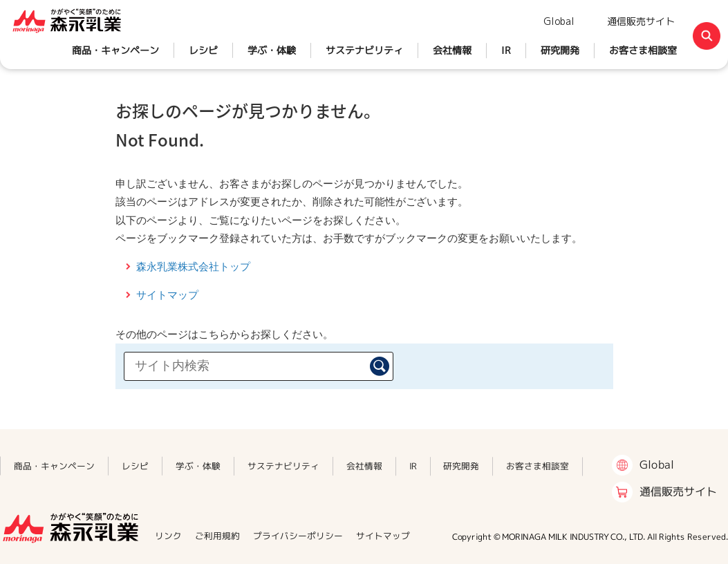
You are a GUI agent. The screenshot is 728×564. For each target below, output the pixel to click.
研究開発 (560, 50)
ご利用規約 (217, 536)
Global (559, 21)
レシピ (203, 50)
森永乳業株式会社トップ (193, 266)
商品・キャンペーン (115, 50)
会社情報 (452, 50)
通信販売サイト (641, 21)
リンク (168, 536)
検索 (380, 366)
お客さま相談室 (643, 50)
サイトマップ (167, 295)
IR (506, 50)
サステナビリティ (364, 50)
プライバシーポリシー (298, 536)
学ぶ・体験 (272, 50)
